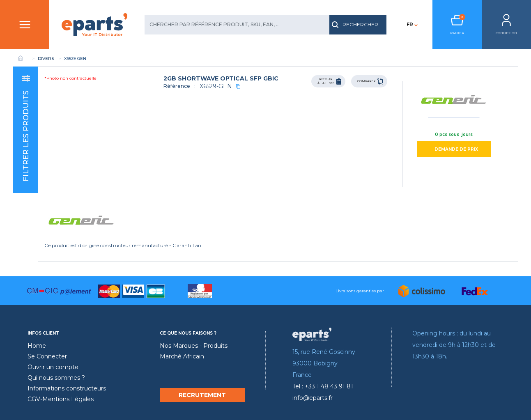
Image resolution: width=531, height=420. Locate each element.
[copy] (238, 86)
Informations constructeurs (67, 388)
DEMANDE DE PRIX (456, 149)
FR (410, 24)
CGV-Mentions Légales (61, 399)
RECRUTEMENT (202, 395)
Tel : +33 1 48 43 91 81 (323, 386)
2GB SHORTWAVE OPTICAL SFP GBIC (221, 78)
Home (37, 346)
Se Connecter (47, 356)
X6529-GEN (216, 86)
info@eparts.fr (313, 398)
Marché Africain (182, 356)
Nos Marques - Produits (194, 346)
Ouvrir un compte (53, 367)
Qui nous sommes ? (56, 378)
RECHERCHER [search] (355, 25)
